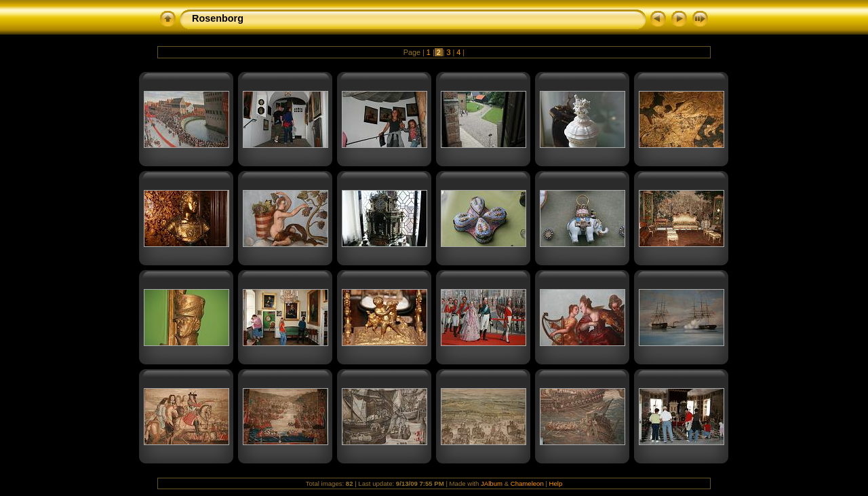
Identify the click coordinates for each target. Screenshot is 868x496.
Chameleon (527, 483)
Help (556, 483)
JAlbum (492, 483)
